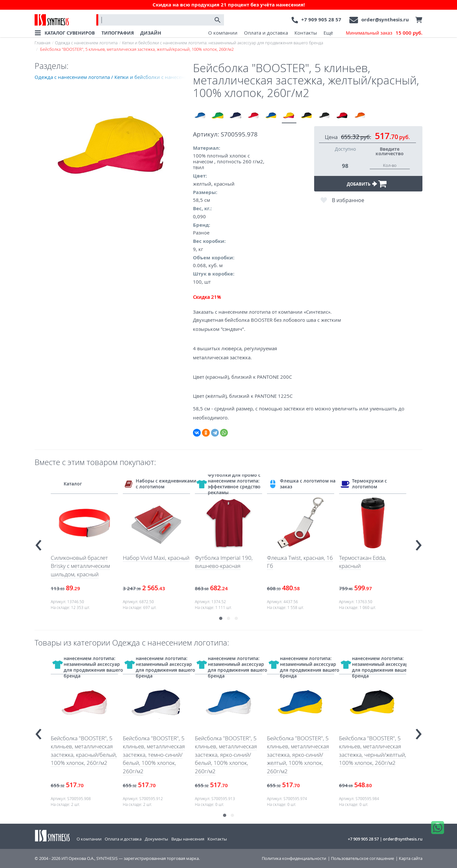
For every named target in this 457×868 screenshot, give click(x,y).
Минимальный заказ (384, 33)
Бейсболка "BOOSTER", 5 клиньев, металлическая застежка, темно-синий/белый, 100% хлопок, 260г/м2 (154, 755)
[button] (221, 618)
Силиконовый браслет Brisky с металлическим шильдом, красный (80, 566)
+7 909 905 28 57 (321, 20)
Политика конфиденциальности (294, 858)
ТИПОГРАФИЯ (118, 33)
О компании (223, 33)
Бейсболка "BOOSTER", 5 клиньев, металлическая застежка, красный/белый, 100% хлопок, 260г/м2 (84, 751)
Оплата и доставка (266, 33)
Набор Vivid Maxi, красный (156, 558)
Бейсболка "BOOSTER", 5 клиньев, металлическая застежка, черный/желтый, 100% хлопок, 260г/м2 (373, 751)
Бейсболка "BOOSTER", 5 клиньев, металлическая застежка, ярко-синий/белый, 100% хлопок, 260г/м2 (226, 755)
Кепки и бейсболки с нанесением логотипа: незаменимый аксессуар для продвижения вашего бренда (223, 43)
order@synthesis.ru (385, 20)
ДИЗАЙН (151, 33)
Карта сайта (411, 858)
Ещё (328, 33)
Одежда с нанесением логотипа (86, 43)
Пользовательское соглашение (362, 858)
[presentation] (38, 542)
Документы (156, 839)
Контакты (306, 33)
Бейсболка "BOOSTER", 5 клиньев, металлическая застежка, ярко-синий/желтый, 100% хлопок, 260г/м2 (298, 755)
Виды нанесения (188, 839)
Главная (43, 43)
